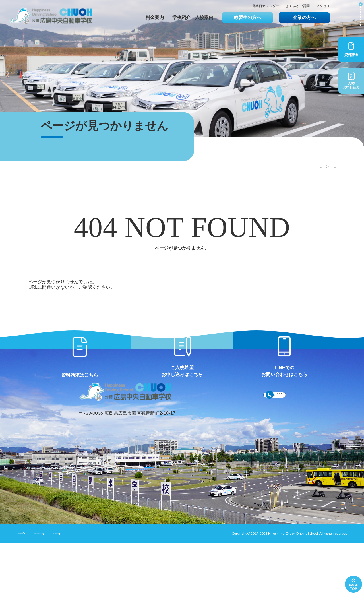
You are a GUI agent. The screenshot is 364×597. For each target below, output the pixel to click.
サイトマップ (121, 587)
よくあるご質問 (298, 6)
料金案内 (155, 17)
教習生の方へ (247, 17)
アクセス (323, 6)
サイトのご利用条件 (31, 587)
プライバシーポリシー (78, 587)
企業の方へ (304, 17)
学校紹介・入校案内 (193, 17)
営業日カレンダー (266, 6)
